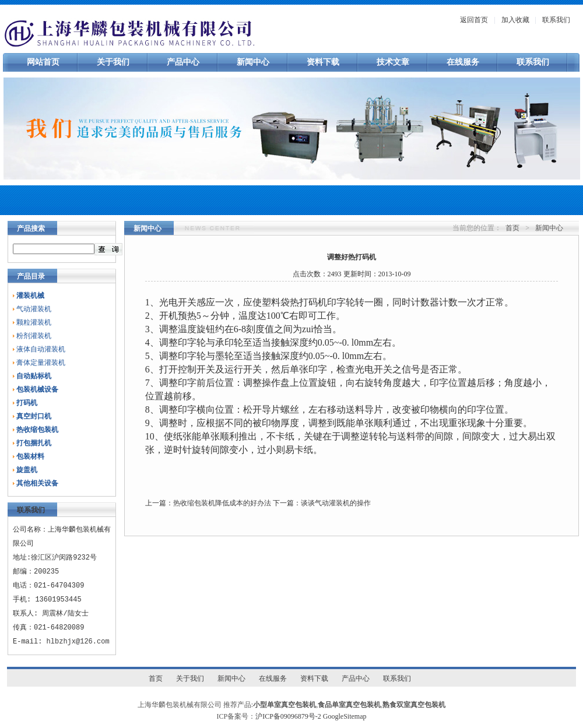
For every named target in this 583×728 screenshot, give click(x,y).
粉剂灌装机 (34, 336)
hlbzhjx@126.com (78, 641)
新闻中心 (253, 62)
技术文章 (393, 62)
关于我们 (113, 62)
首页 (512, 228)
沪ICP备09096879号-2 (288, 716)
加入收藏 (515, 20)
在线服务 (463, 62)
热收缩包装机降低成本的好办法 (222, 503)
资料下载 (323, 62)
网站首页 (43, 62)
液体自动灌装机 (41, 349)
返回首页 (474, 20)
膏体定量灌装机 (41, 363)
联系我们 (556, 20)
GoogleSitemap (345, 716)
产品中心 (183, 62)
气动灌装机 (34, 309)
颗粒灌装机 (34, 322)
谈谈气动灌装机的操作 (336, 503)
